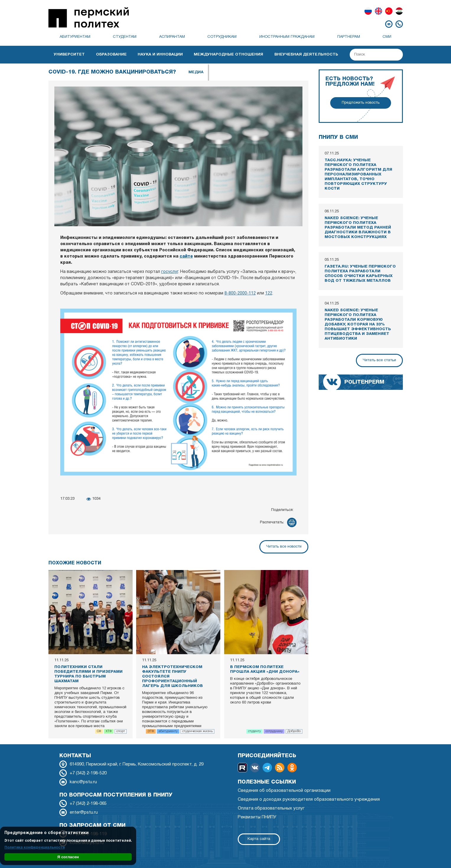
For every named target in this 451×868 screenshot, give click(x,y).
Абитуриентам (75, 37)
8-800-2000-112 (240, 293)
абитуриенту (168, 731)
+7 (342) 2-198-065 (88, 804)
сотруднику (274, 731)
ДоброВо (294, 731)
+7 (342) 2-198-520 (88, 773)
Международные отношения (228, 55)
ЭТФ (151, 731)
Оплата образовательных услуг (271, 808)
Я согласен (68, 857)
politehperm (364, 382)
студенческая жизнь (197, 731)
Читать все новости (284, 547)
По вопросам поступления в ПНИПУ (116, 795)
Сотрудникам (222, 37)
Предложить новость (361, 103)
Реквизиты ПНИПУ (257, 817)
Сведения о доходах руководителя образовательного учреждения (309, 799)
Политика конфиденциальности (35, 847)
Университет (69, 55)
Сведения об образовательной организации (284, 791)
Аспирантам (172, 37)
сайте (186, 257)
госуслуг (170, 272)
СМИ (387, 37)
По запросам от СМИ (92, 825)
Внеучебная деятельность (306, 55)
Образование (111, 55)
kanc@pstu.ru (83, 782)
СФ (99, 731)
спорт (121, 731)
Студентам (125, 37)
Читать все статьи (379, 360)
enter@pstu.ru (84, 812)
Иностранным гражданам (287, 37)
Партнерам (349, 37)
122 (269, 293)
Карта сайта (259, 839)
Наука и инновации (160, 55)
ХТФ (109, 731)
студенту (254, 731)
